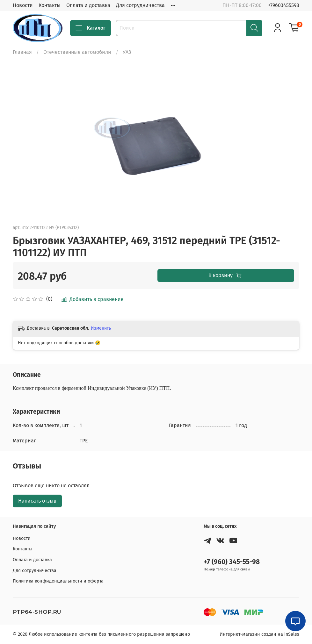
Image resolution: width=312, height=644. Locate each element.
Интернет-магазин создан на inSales (259, 634)
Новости (23, 5)
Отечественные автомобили (77, 52)
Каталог (91, 28)
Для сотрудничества (140, 5)
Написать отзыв (37, 501)
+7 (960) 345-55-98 (232, 562)
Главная (22, 52)
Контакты (50, 5)
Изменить (101, 328)
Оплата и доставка (88, 5)
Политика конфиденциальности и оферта (58, 581)
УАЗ (127, 52)
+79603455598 (284, 5)
